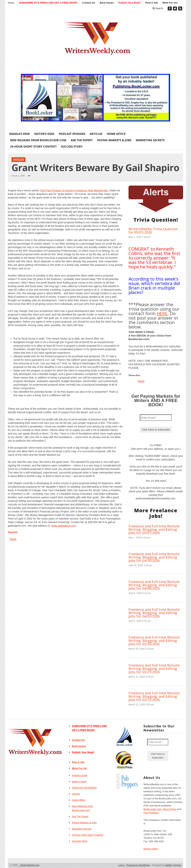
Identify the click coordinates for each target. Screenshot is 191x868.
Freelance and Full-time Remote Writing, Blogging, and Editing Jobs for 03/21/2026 (154, 669)
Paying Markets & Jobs (114, 140)
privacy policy (151, 849)
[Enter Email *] (156, 418)
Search (158, 8)
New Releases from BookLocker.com (38, 140)
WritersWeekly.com (29, 865)
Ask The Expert (82, 140)
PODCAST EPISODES (72, 134)
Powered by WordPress (138, 865)
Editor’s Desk (44, 134)
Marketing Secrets (150, 140)
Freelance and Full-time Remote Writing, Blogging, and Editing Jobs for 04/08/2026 (154, 585)
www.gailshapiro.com (64, 526)
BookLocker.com (152, 809)
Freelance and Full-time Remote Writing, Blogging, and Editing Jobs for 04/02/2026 (154, 613)
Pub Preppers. (151, 813)
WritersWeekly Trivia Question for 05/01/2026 (153, 231)
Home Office (116, 134)
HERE (162, 313)
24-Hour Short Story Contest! (33, 146)
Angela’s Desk (19, 134)
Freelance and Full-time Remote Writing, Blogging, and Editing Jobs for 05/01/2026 (154, 529)
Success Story (72, 146)
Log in (121, 865)
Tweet (13, 539)
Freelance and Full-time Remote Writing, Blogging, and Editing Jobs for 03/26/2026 (154, 641)
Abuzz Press (169, 809)
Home (11, 3)
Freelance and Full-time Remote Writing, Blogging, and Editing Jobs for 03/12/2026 (154, 696)
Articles (96, 134)
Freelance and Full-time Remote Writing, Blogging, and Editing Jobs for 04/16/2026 (154, 557)
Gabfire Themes (173, 865)
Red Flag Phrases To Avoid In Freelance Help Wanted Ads (74, 190)
